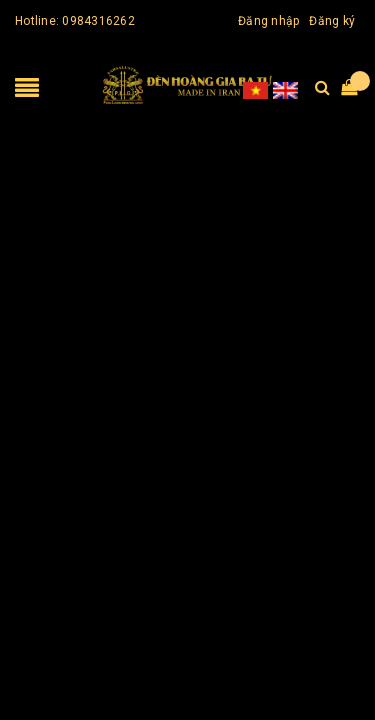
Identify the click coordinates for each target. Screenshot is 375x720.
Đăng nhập (268, 21)
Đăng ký (332, 21)
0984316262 (98, 21)
